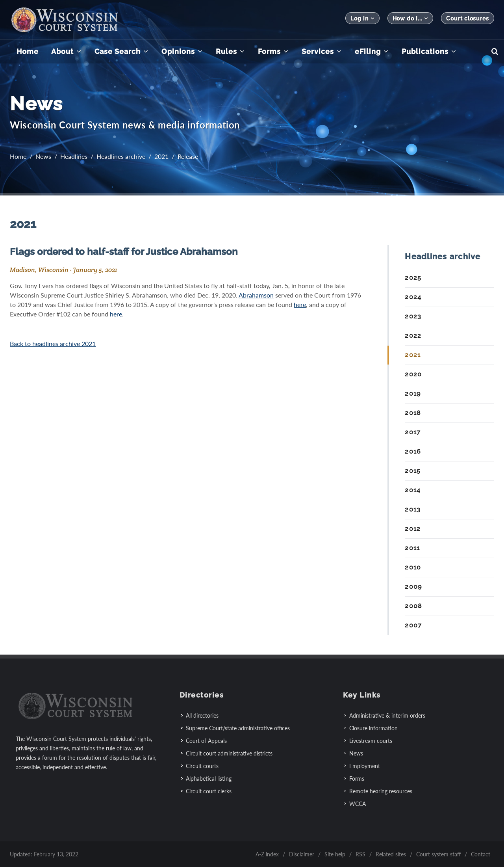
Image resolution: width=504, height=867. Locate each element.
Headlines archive (121, 156)
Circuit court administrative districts (229, 753)
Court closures (468, 19)
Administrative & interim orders (387, 715)
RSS (360, 854)
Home (18, 156)
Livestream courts (371, 740)
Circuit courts (202, 766)
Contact (481, 854)
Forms (357, 778)
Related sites (391, 854)
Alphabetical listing (209, 778)
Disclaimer (302, 854)
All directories (202, 715)
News (43, 156)
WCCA (358, 803)
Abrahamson (256, 295)
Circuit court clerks (209, 791)
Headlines (74, 156)
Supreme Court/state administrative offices (238, 728)
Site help (335, 854)
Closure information (373, 728)
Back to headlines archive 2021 (53, 343)
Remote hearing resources (381, 791)
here (300, 304)
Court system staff (438, 854)
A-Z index (267, 854)
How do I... (410, 18)
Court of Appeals (206, 740)
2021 (161, 156)
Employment (365, 766)
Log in (362, 18)
